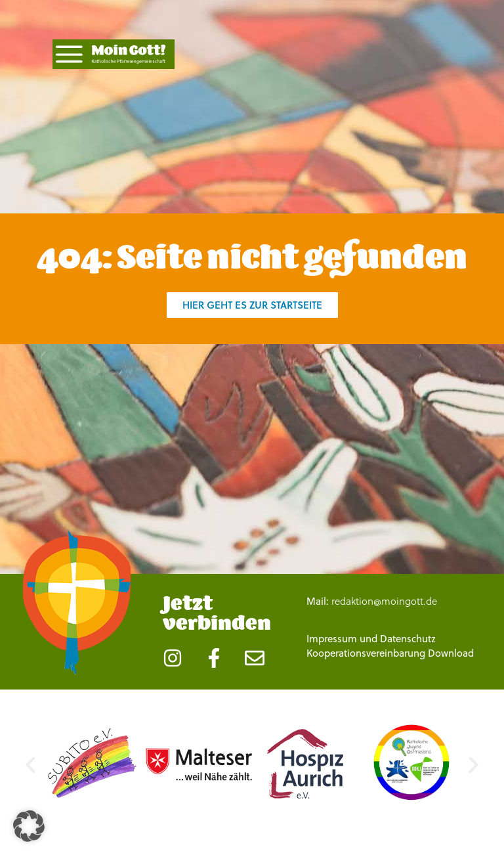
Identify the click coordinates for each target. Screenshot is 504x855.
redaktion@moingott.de (384, 615)
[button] (31, 778)
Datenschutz (408, 652)
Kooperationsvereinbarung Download (390, 667)
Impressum (332, 652)
